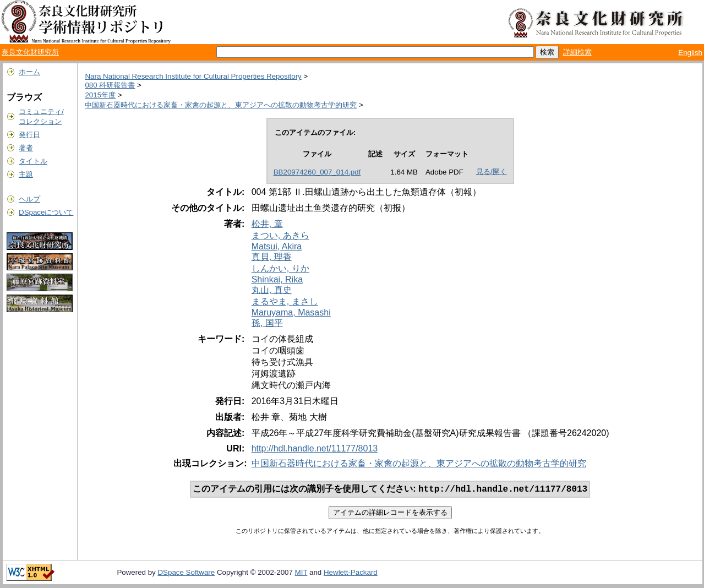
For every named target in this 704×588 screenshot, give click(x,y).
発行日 (29, 135)
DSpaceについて (46, 212)
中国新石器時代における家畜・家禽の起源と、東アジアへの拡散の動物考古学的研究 (221, 105)
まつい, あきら (280, 235)
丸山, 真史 (272, 290)
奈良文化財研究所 (30, 52)
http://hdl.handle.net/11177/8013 (315, 448)
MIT (301, 573)
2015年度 (100, 95)
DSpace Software (186, 573)
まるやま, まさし (285, 301)
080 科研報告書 (110, 85)
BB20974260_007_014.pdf (317, 172)
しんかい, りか (280, 268)
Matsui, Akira (277, 246)
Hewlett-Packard (351, 573)
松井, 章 (267, 224)
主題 (26, 174)
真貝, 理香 (272, 257)
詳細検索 (577, 52)
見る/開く (492, 171)
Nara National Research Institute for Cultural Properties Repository (193, 76)
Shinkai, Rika (277, 279)
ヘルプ (29, 199)
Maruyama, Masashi (291, 312)
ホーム (29, 72)
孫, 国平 (267, 323)
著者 (26, 148)
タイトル (33, 161)
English (690, 53)
